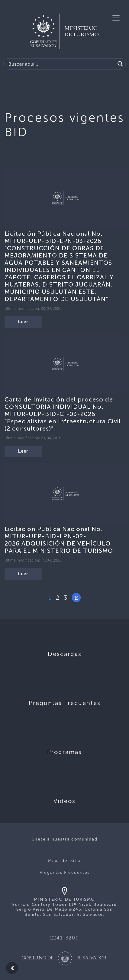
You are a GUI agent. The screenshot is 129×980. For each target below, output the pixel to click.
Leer (23, 322)
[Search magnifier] (120, 64)
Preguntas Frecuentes (65, 872)
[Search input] (61, 64)
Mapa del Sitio (64, 861)
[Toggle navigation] (116, 18)
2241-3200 (64, 938)
